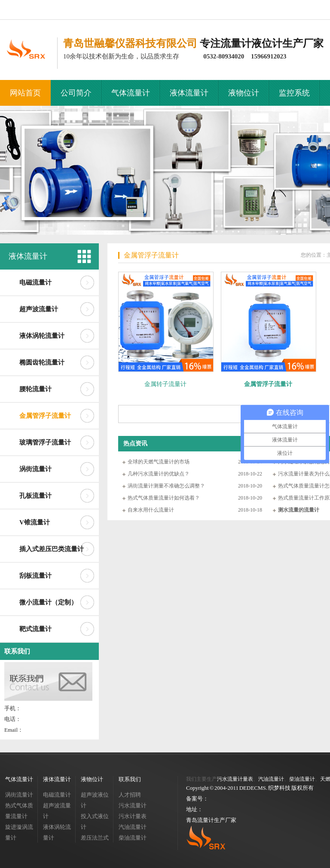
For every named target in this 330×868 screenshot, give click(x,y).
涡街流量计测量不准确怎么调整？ (166, 486)
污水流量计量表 (235, 779)
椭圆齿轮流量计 (42, 362)
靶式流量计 (35, 629)
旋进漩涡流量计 (19, 832)
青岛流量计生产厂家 (211, 820)
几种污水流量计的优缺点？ (159, 474)
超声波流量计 (39, 309)
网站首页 (25, 93)
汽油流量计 (133, 827)
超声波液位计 (95, 800)
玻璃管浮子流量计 (45, 442)
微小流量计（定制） (48, 602)
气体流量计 (131, 93)
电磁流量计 (35, 282)
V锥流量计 (35, 522)
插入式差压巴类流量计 (52, 549)
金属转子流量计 (165, 384)
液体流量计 (189, 93)
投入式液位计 (95, 822)
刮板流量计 (35, 576)
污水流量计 (133, 805)
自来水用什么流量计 (151, 510)
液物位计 (244, 93)
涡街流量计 (35, 469)
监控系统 (294, 93)
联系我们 (17, 651)
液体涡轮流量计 (42, 336)
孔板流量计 (35, 496)
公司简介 (76, 93)
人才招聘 (130, 795)
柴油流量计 (133, 838)
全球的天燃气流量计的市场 (159, 462)
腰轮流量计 (35, 389)
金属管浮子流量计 (45, 416)
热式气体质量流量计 (19, 811)
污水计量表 (133, 816)
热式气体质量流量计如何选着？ (164, 498)
